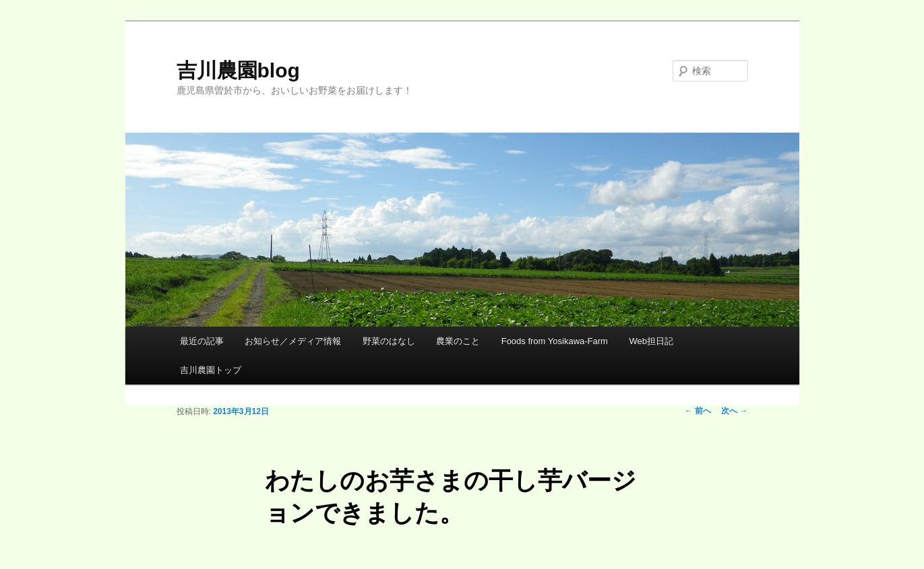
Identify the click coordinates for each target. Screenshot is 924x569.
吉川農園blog (238, 70)
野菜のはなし (389, 341)
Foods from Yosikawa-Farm (555, 341)
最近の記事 (202, 341)
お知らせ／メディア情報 (293, 341)
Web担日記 (651, 341)
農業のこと (458, 341)
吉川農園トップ (211, 370)
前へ (698, 411)
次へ (734, 411)
